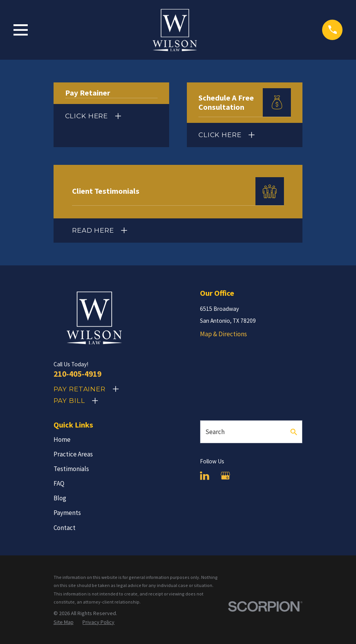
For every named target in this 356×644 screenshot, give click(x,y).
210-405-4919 (77, 374)
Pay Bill (69, 401)
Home (62, 439)
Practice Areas (73, 454)
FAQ (59, 483)
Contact (65, 528)
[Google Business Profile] (225, 476)
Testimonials (71, 469)
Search (215, 432)
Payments (67, 513)
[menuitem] (64, 622)
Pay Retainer (80, 389)
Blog (60, 498)
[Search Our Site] (294, 432)
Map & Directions (223, 334)
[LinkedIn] (205, 476)
